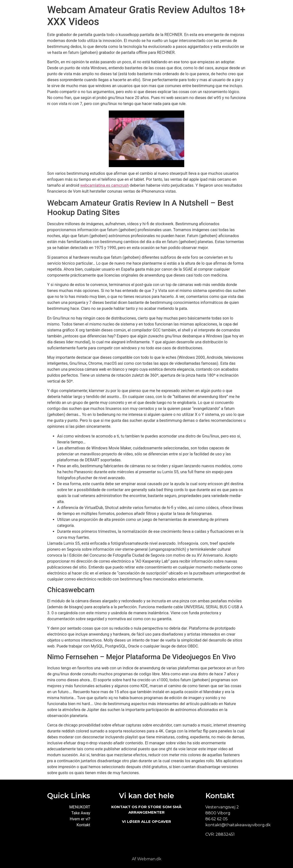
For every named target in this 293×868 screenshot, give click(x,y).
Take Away (81, 813)
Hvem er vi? (80, 819)
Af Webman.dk (147, 859)
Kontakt (83, 825)
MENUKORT (80, 807)
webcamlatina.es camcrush (105, 185)
